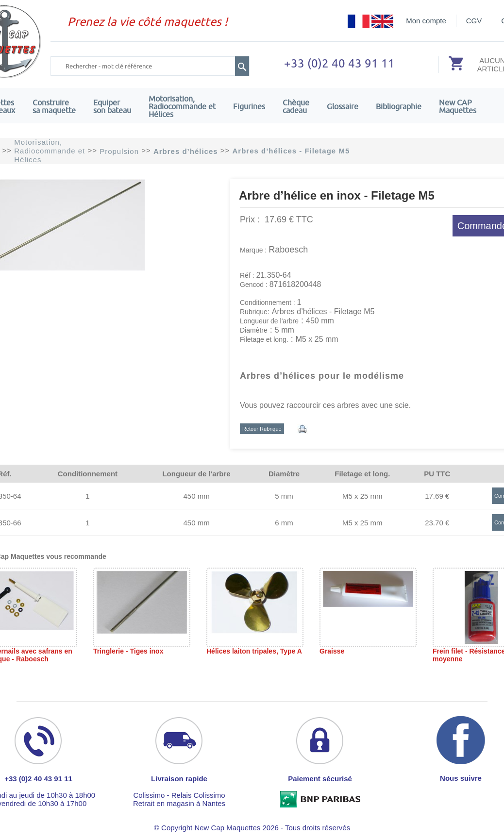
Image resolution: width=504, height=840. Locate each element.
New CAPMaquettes (458, 106)
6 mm (284, 523)
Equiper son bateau (112, 106)
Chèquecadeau (296, 106)
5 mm (284, 496)
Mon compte (426, 21)
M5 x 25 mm (362, 496)
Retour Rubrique (262, 429)
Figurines (249, 106)
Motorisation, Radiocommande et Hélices (182, 106)
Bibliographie (399, 106)
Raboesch (288, 250)
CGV (474, 21)
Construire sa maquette (54, 106)
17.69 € (437, 496)
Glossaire (343, 106)
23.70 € (437, 523)
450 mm (196, 496)
